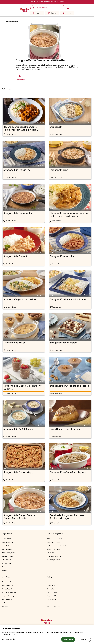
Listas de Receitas (12, 22)
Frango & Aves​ (52, 593)
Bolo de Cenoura (8, 585)
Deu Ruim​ (50, 553)
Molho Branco (7, 603)
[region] (47, 635)
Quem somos (6, 539)
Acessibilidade (7, 563)
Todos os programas (54, 560)
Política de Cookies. (10, 635)
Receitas (37, 13)
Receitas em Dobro (53, 542)
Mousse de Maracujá (9, 593)
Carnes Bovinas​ (52, 589)
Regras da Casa (7, 567)
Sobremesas (51, 585)
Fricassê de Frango (8, 596)
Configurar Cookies (9, 639)
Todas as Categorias (54, 607)
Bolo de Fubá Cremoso (9, 589)
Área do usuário (7, 556)
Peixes (49, 603)
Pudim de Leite (7, 582)
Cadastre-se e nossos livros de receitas (47, 2)
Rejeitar (84, 639)
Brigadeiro (5, 607)
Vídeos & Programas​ (9, 553)
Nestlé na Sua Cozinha (55, 539)
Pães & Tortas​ (51, 599)
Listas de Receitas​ (8, 546)
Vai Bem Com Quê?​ (53, 549)
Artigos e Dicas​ (7, 549)
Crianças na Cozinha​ (54, 556)
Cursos (52, 13)
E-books (67, 13)
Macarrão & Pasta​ (53, 596)
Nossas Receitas (7, 542)
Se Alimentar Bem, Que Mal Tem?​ (58, 546)
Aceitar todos (68, 639)
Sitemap (5, 570)
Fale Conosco (6, 560)
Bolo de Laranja (7, 599)
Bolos (49, 582)
